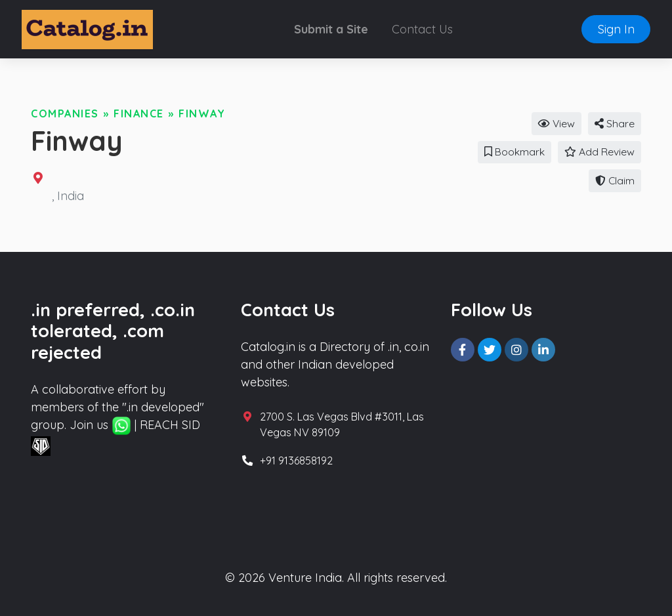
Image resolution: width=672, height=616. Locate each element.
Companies (65, 113)
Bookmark (514, 152)
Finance (139, 113)
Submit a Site (331, 29)
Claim (615, 180)
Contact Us (422, 29)
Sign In (616, 29)
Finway (202, 113)
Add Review (599, 152)
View (556, 123)
